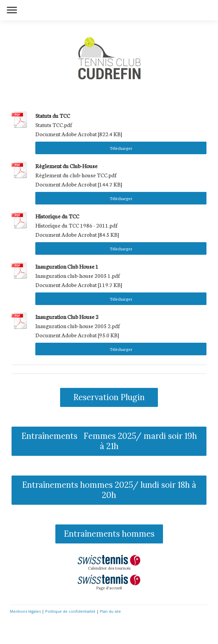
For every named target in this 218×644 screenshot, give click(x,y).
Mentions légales (25, 611)
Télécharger (121, 148)
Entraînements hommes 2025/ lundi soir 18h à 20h (109, 490)
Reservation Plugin (109, 397)
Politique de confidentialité (70, 611)
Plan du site (110, 611)
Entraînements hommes (109, 534)
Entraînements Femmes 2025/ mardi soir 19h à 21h (109, 441)
